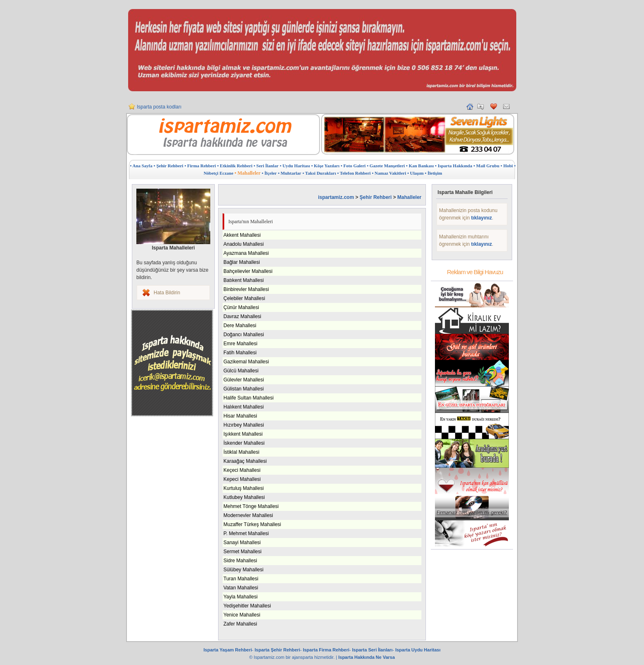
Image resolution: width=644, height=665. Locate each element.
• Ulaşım (416, 173)
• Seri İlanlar (266, 166)
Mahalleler (409, 197)
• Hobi (507, 166)
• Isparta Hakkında (454, 166)
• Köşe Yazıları (325, 166)
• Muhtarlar (290, 173)
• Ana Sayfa (141, 166)
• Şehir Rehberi (168, 166)
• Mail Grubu (486, 166)
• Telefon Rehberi (354, 173)
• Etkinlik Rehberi (235, 166)
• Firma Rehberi (200, 166)
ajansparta (303, 657)
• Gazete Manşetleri (386, 166)
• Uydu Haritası (295, 166)
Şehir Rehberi (376, 197)
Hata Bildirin (167, 293)
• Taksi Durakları (319, 173)
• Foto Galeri (353, 166)
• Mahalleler (247, 173)
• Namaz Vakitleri (389, 173)
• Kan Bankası (420, 166)
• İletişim (433, 173)
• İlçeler (269, 173)
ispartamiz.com (336, 197)
